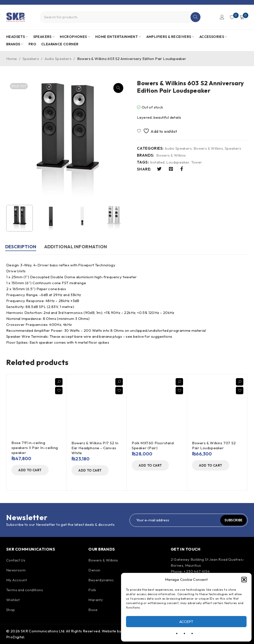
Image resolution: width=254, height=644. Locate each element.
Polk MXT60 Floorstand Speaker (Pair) (153, 445)
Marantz (95, 600)
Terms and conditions (25, 590)
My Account (16, 580)
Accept (186, 622)
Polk (92, 590)
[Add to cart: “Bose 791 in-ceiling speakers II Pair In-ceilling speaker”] (30, 470)
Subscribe (232, 520)
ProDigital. (16, 637)
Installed (157, 162)
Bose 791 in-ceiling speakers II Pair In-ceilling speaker (35, 448)
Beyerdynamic (101, 580)
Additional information (79, 247)
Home (12, 59)
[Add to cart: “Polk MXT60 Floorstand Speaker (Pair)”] (150, 465)
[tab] (22, 247)
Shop (11, 610)
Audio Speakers (58, 59)
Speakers (31, 59)
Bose (93, 610)
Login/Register (220, 17)
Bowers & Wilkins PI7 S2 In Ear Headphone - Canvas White (95, 448)
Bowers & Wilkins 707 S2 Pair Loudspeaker (214, 445)
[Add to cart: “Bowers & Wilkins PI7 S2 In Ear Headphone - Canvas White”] (90, 470)
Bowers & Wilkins (208, 148)
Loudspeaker (178, 162)
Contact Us (16, 560)
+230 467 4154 (197, 571)
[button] (244, 580)
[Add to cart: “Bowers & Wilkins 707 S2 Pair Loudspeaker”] (211, 465)
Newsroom (16, 570)
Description (22, 247)
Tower (197, 162)
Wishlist (13, 600)
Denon (94, 570)
